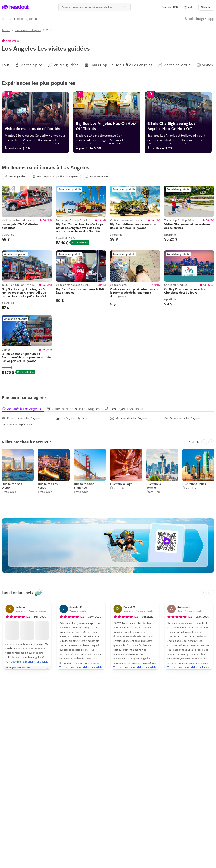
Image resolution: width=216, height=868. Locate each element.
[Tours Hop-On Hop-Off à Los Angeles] (121, 65)
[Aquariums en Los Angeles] (182, 418)
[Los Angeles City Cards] (72, 418)
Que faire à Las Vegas (48, 486)
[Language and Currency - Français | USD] (170, 7)
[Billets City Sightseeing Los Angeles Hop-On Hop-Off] (180, 127)
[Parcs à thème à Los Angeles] (21, 418)
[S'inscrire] (206, 7)
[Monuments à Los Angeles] (129, 418)
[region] (108, 65)
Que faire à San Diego (12, 486)
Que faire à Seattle (154, 486)
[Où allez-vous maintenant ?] (94, 7)
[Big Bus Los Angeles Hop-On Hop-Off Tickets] (108, 127)
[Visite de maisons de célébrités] (36, 130)
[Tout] (5, 65)
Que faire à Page (121, 484)
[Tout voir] (194, 442)
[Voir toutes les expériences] (17, 424)
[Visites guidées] (66, 65)
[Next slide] (211, 592)
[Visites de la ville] (177, 65)
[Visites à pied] (32, 65)
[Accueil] (6, 30)
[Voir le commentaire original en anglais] (27, 661)
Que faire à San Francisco (84, 486)
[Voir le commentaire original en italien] (188, 667)
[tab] (24, 409)
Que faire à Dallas (194, 484)
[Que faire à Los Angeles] (28, 30)
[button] (188, 7)
